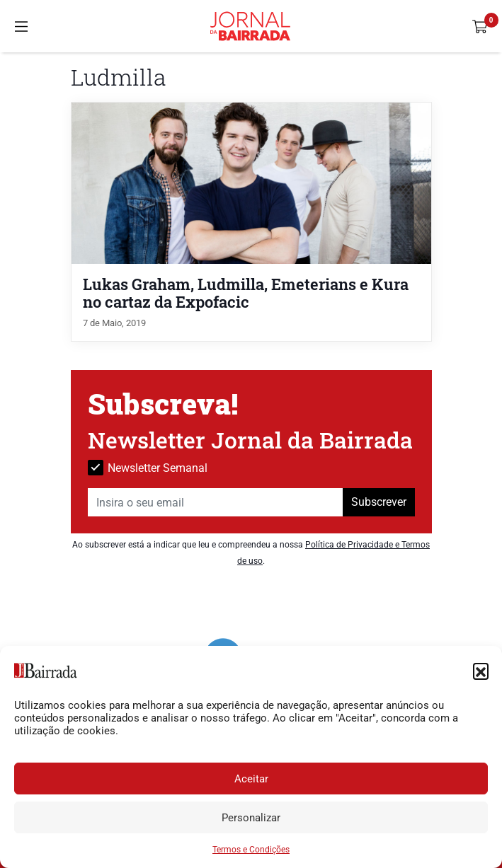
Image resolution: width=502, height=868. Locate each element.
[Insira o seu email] (216, 502)
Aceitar (251, 779)
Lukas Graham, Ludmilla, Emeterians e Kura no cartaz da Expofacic (246, 293)
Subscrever (379, 502)
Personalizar (251, 818)
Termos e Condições (251, 850)
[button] (481, 671)
